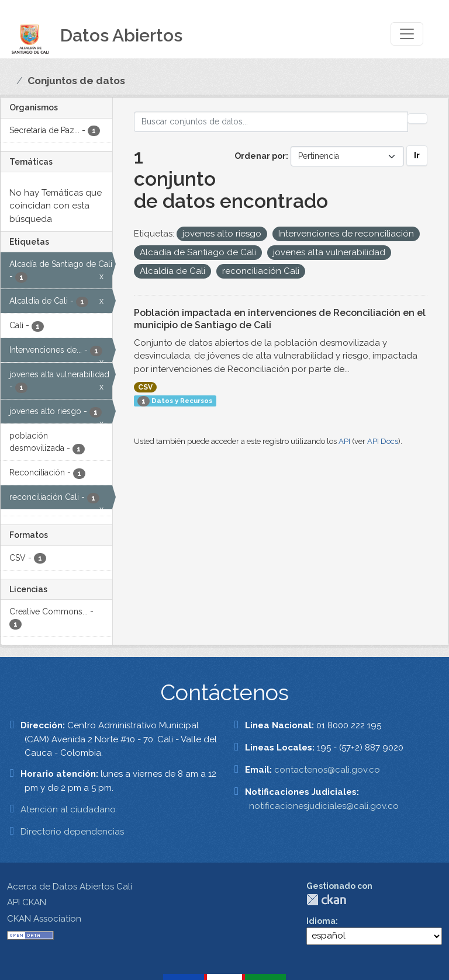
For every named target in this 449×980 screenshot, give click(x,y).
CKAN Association (44, 919)
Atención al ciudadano (68, 809)
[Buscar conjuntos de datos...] (271, 122)
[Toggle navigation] (407, 34)
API (344, 441)
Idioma (321, 921)
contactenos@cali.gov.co (327, 770)
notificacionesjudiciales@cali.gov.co (324, 806)
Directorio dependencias (72, 832)
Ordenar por (260, 156)
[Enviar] (417, 119)
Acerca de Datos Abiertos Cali (70, 887)
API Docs (383, 441)
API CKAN (27, 902)
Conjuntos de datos (76, 81)
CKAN (326, 900)
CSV (145, 387)
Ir (417, 155)
